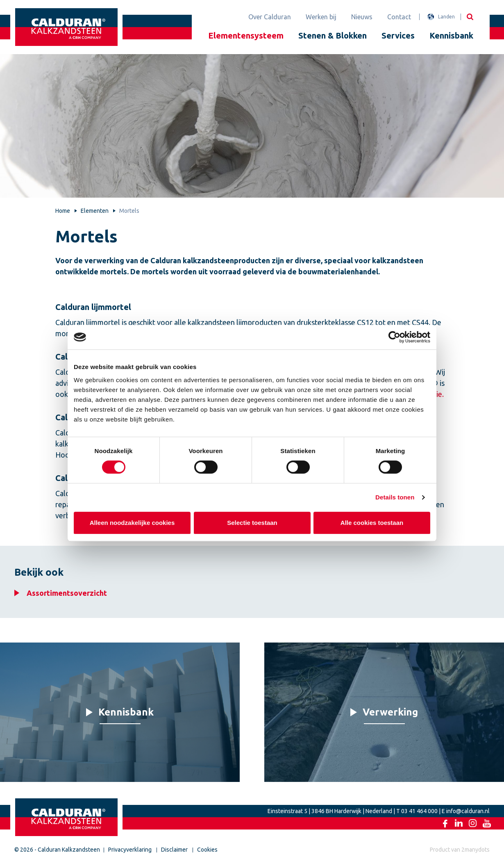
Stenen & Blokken (333, 35)
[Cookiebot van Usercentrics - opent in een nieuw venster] (394, 337)
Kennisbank (451, 35)
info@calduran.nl (468, 811)
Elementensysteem (246, 35)
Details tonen (395, 497)
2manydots (476, 850)
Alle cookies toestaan (372, 523)
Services (398, 35)
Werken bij (321, 17)
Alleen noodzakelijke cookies (132, 523)
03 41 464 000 (419, 811)
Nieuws (362, 17)
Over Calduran (270, 17)
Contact (399, 17)
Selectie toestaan (252, 523)
